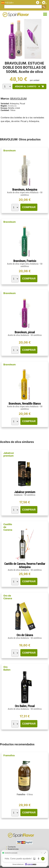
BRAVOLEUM (18, 99)
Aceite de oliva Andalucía (19, 335)
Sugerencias (13, 849)
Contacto (12, 847)
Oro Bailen (7, 668)
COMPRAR (29, 207)
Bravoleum (10, 151)
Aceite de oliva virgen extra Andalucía (23, 192)
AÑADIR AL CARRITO (29, 87)
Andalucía (12, 106)
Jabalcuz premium (9, 454)
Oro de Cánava (8, 597)
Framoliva (9, 755)
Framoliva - (25, 794)
